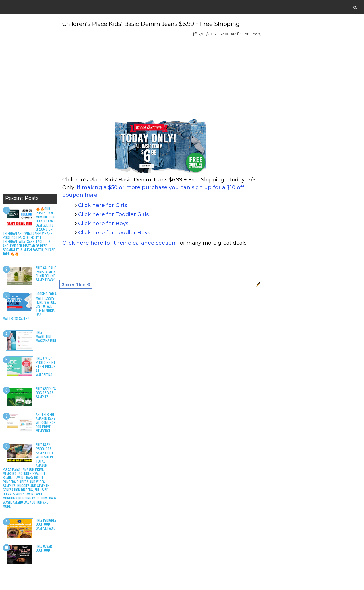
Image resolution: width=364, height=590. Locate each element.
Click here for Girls (103, 205)
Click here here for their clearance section (119, 243)
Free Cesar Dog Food (44, 548)
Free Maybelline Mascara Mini (46, 336)
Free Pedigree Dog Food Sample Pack (46, 524)
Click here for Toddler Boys (114, 233)
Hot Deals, (251, 34)
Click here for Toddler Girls (113, 214)
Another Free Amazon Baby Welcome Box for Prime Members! (46, 423)
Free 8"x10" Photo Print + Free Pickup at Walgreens (46, 366)
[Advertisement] (30, 105)
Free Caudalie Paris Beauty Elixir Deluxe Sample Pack (46, 274)
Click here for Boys (103, 224)
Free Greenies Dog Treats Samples (46, 393)
